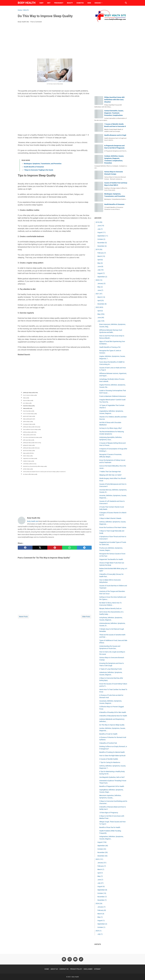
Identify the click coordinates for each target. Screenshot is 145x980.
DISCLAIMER (88, 969)
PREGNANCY (59, 3)
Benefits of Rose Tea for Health (110, 827)
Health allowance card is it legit (115, 135)
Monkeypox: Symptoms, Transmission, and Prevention (43, 164)
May (100, 263)
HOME (47, 969)
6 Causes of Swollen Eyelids (109, 759)
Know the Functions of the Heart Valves (113, 527)
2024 (99, 903)
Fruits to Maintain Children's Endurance (113, 396)
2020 (99, 280)
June (101, 226)
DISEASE (98, 3)
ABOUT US (54, 969)
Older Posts (86, 617)
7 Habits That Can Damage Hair (110, 472)
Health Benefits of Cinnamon (34, 167)
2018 (99, 222)
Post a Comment (36, 22)
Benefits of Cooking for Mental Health (112, 752)
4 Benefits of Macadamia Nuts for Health (113, 716)
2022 (99, 307)
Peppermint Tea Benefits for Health (111, 559)
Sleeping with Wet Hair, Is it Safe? (110, 475)
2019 (99, 249)
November (102, 243)
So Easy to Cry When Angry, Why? (111, 428)
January (101, 283)
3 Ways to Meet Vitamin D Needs (110, 518)
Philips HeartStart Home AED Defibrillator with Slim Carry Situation (114, 100)
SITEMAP (97, 969)
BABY (42, 3)
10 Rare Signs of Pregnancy (109, 813)
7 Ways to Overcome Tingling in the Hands (38, 170)
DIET (49, 3)
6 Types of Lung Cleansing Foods (111, 669)
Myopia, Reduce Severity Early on (110, 608)
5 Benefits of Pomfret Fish (108, 743)
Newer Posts (23, 617)
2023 (99, 859)
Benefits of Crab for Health (108, 734)
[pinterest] (55, 548)
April (100, 260)
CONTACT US (64, 969)
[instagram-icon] (70, 959)
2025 (99, 931)
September (103, 236)
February (102, 253)
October (101, 239)
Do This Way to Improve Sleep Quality (112, 725)
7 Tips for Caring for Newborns (110, 762)
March (101, 256)
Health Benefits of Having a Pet (110, 347)
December (102, 246)
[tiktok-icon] (81, 959)
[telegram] (84, 548)
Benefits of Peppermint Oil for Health (112, 786)
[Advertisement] (55, 41)
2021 (99, 294)
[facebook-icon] (64, 959)
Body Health (27, 3)
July (100, 229)
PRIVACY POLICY (76, 969)
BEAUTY (70, 3)
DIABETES (80, 3)
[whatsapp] (69, 548)
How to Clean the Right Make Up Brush (112, 756)
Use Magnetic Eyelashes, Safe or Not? (112, 777)
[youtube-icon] (75, 959)
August (102, 232)
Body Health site (33, 521)
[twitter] (40, 548)
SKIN (89, 3)
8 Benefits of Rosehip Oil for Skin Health (113, 712)
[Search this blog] (126, 3)
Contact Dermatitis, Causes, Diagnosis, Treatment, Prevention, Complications (114, 113)
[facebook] (25, 548)
